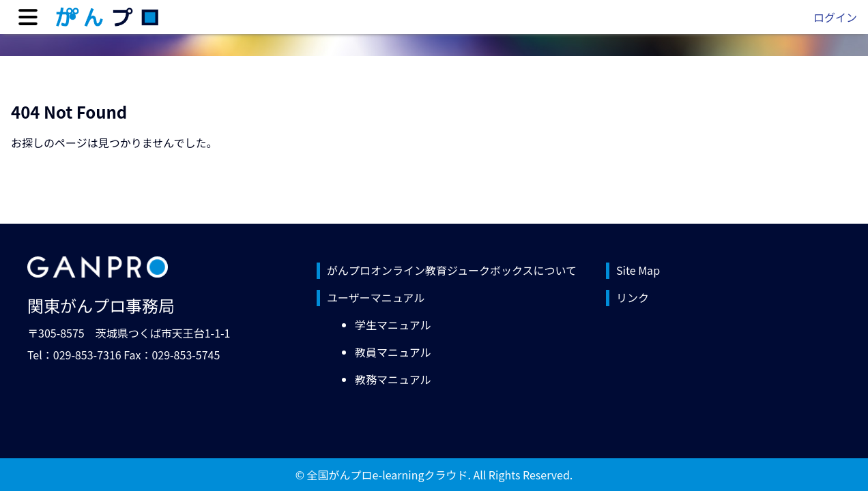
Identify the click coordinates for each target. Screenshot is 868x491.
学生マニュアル (393, 325)
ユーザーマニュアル (376, 297)
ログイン (835, 17)
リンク (633, 297)
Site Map (638, 270)
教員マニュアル (393, 352)
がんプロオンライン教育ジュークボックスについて (452, 270)
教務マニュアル (393, 379)
